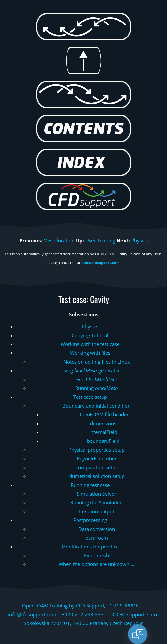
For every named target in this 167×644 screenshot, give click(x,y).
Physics (139, 240)
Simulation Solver (97, 494)
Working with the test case (90, 344)
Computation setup (97, 467)
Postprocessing (90, 520)
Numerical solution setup (97, 476)
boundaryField (103, 441)
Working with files (90, 353)
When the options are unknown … (97, 564)
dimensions (103, 423)
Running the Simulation (97, 502)
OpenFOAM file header (103, 414)
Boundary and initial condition (97, 406)
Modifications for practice (90, 547)
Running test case (90, 485)
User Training (100, 240)
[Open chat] (138, 634)
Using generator (90, 370)
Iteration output (97, 511)
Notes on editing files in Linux (97, 362)
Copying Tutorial (90, 335)
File (97, 379)
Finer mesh (97, 555)
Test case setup (90, 397)
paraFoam (97, 538)
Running (97, 388)
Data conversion (97, 529)
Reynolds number (97, 458)
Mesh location (59, 240)
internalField (103, 432)
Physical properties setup (97, 450)
